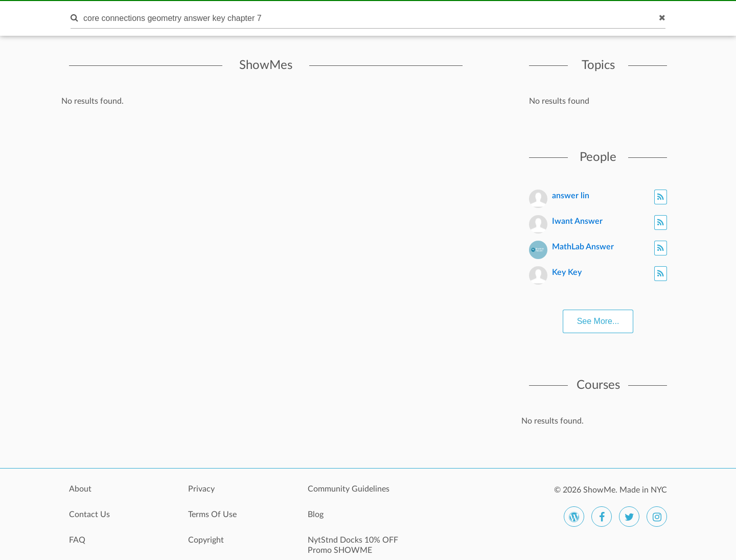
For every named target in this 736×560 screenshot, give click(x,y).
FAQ (77, 540)
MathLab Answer (583, 247)
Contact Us (89, 515)
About (80, 489)
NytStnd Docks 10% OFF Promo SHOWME (353, 545)
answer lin (571, 196)
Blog (316, 515)
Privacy (201, 489)
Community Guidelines (349, 489)
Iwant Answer (577, 221)
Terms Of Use (212, 515)
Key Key (567, 272)
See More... (598, 321)
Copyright (206, 540)
